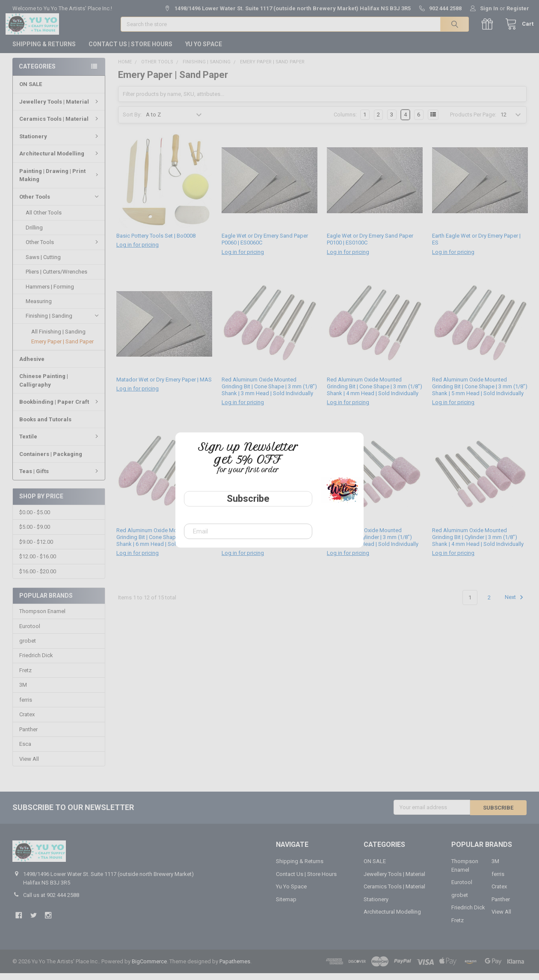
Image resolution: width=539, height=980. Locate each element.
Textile (60, 443)
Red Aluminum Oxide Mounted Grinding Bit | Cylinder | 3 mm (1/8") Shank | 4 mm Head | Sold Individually (478, 544)
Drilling (34, 234)
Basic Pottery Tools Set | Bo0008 (156, 243)
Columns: (345, 122)
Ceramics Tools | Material (60, 126)
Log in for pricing (138, 252)
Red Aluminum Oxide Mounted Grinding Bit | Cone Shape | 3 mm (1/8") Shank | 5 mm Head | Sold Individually (480, 394)
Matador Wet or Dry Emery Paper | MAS (164, 387)
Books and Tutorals (45, 426)
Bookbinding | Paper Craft (60, 409)
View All (29, 766)
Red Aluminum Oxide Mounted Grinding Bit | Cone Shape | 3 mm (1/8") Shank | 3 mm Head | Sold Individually (269, 394)
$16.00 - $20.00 (38, 578)
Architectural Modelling (60, 160)
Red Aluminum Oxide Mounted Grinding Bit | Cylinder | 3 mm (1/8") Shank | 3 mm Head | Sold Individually (373, 544)
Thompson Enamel (42, 618)
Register (518, 8)
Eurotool (30, 633)
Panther (28, 737)
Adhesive (32, 366)
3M (23, 692)
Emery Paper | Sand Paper (62, 348)
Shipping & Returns (44, 51)
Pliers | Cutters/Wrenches (56, 279)
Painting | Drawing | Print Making (60, 182)
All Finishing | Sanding (58, 338)
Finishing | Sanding (62, 323)
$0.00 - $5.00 (35, 520)
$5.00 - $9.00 (35, 534)
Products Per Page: (473, 122)
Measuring (39, 308)
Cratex (27, 722)
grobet (28, 648)
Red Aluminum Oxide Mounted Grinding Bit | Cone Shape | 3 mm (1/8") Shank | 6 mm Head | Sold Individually (164, 544)
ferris (26, 707)
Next (515, 605)
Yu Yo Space (204, 51)
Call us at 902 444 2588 (51, 902)
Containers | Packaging (51, 461)
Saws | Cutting (43, 264)
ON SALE (31, 91)
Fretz (25, 678)
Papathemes (235, 968)
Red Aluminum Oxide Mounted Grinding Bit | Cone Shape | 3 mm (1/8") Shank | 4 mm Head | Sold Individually (375, 394)
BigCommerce (149, 968)
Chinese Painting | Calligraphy (44, 387)
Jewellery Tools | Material (60, 109)
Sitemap (286, 906)
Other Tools (59, 203)
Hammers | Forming (50, 293)
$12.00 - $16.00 (38, 564)
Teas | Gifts (60, 478)
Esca (25, 751)
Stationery (60, 143)
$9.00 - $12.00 (36, 549)
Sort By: (132, 122)
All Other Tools (44, 219)
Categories (37, 73)
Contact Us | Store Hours (130, 51)
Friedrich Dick (36, 663)
